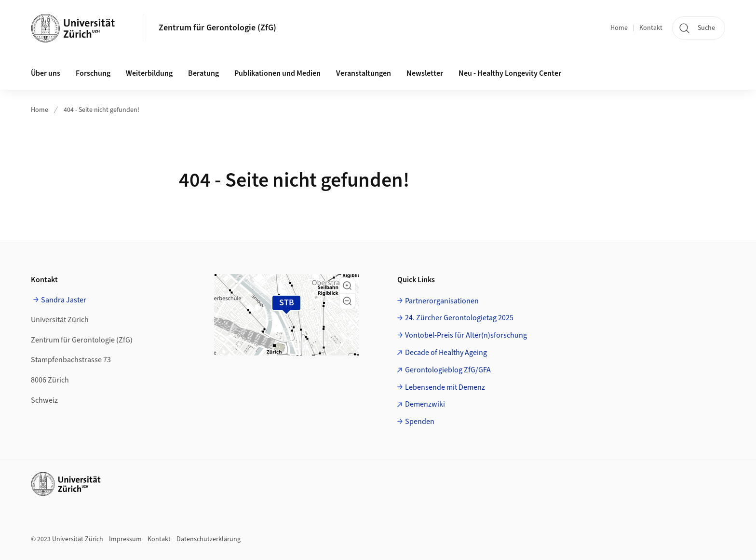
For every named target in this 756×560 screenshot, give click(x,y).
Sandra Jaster (64, 300)
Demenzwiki (425, 404)
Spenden (420, 422)
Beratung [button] (203, 73)
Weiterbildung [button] (149, 73)
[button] (347, 286)
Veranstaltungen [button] (364, 73)
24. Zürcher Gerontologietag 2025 (459, 318)
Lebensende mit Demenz (445, 387)
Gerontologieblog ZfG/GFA (448, 370)
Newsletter (425, 73)
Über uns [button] (46, 73)
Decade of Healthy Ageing (446, 353)
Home (619, 28)
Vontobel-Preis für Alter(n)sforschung (466, 335)
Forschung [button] (93, 73)
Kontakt (651, 28)
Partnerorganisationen (442, 301)
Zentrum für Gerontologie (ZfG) (217, 28)
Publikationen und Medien (277, 73)
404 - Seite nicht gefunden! (101, 110)
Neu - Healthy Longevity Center (510, 73)
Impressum (125, 539)
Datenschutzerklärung (209, 539)
